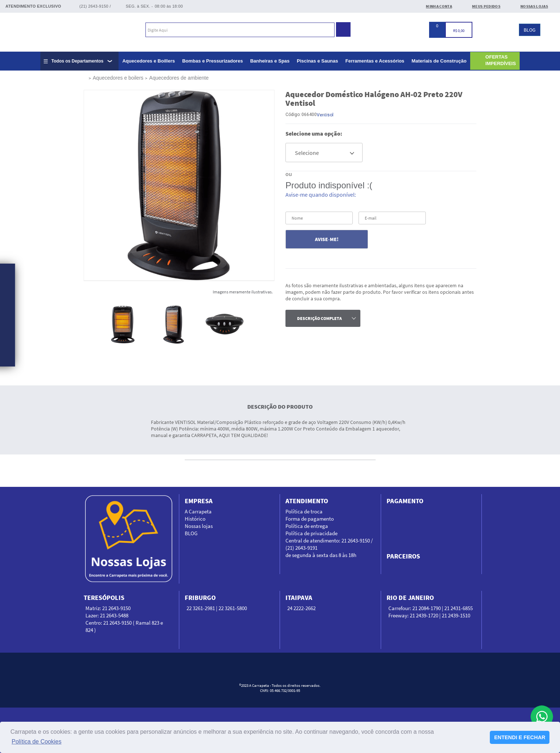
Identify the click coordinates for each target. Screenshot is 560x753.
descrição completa (319, 318)
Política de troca (304, 511)
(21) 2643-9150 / (95, 6)
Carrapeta (43, 31)
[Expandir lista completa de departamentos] (79, 61)
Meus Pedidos (486, 6)
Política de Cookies (37, 742)
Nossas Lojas (534, 6)
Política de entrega (307, 526)
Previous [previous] (100, 325)
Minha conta (439, 6)
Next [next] (258, 325)
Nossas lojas (199, 526)
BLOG (530, 30)
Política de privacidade (311, 533)
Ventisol (325, 115)
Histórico (195, 519)
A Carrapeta (198, 511)
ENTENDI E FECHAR (520, 737)
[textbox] (240, 30)
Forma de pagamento (310, 519)
